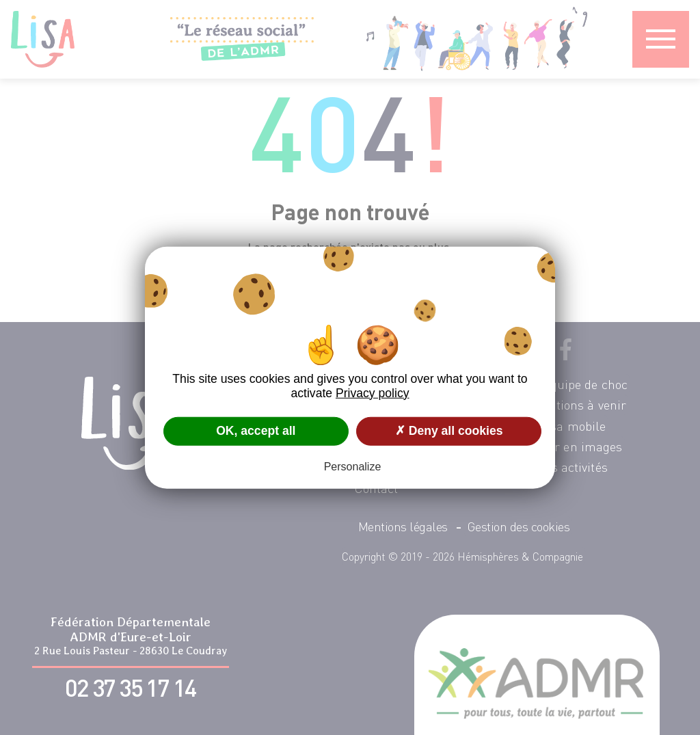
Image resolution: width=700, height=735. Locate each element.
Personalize (353, 467)
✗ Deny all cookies (449, 431)
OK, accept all (256, 431)
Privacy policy (373, 392)
